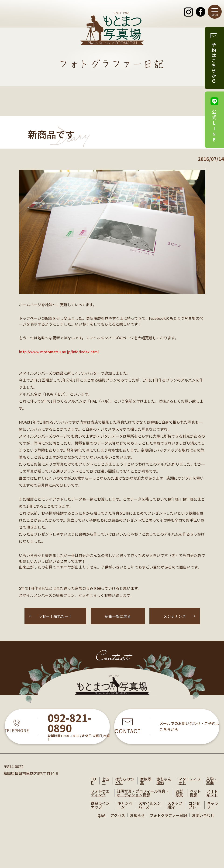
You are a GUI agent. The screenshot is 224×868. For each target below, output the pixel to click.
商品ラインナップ (100, 805)
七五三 (106, 781)
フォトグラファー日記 (168, 815)
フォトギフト (212, 793)
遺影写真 (179, 793)
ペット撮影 (195, 793)
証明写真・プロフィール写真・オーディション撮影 (143, 793)
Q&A (101, 815)
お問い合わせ (203, 815)
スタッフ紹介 (175, 805)
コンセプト (194, 805)
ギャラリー (213, 805)
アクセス (118, 815)
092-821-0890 (69, 723)
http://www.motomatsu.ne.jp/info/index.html (59, 352)
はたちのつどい (124, 781)
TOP (93, 781)
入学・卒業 (212, 781)
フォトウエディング (100, 793)
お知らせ (137, 815)
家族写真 (146, 781)
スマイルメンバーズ (150, 805)
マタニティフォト (190, 781)
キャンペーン (125, 805)
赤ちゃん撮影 (164, 781)
